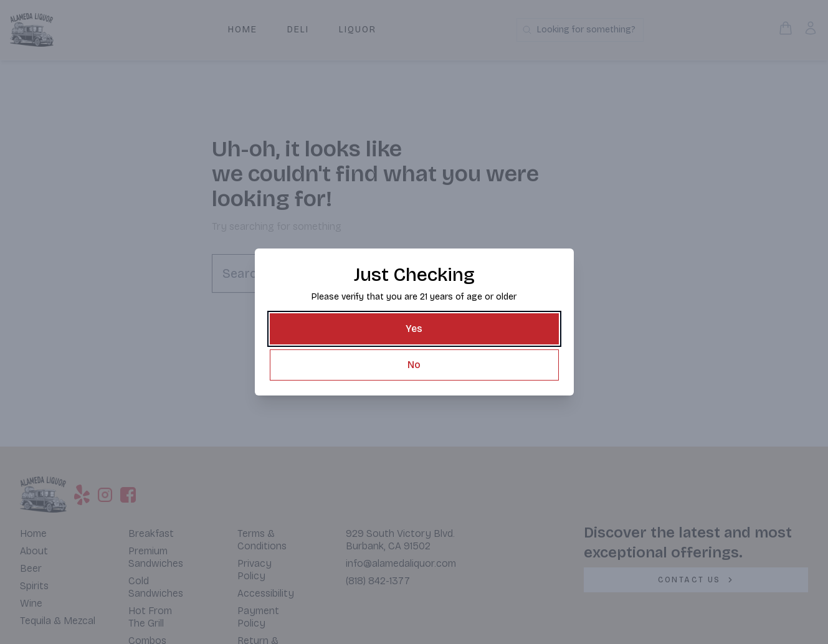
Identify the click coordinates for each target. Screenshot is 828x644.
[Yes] (414, 329)
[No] (414, 364)
